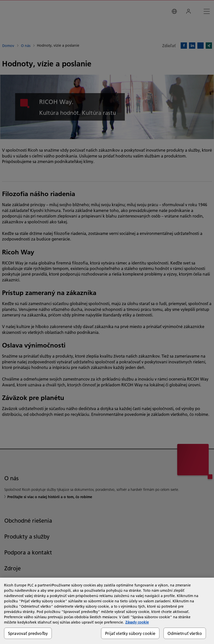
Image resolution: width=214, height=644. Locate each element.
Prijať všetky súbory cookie (130, 633)
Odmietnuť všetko (185, 633)
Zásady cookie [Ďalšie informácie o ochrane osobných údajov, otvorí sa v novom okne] (137, 622)
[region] (107, 611)
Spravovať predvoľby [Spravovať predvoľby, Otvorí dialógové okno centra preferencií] (28, 633)
